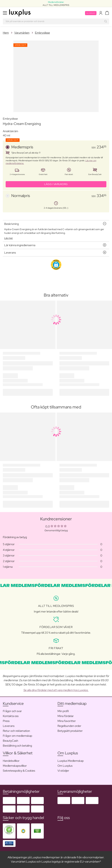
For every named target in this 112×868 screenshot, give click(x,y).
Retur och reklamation (16, 731)
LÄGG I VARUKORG (56, 184)
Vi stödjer (63, 771)
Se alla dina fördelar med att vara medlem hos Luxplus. (56, 690)
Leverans (9, 726)
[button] (56, 265)
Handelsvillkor (11, 761)
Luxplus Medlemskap (71, 761)
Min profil (63, 711)
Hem (6, 33)
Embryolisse (42, 33)
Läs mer (9, 238)
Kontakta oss (11, 716)
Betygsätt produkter (70, 731)
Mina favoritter (67, 721)
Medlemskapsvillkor (15, 766)
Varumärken (22, 33)
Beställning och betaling (17, 746)
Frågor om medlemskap (17, 736)
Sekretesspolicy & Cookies (19, 771)
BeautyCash (10, 741)
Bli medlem (91, 13)
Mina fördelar (66, 716)
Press (6, 721)
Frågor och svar (12, 711)
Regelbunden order (69, 726)
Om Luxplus (65, 766)
